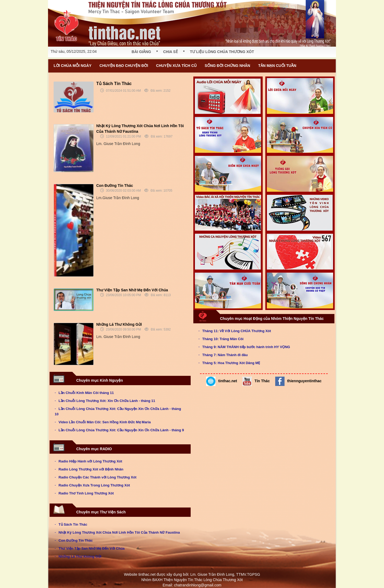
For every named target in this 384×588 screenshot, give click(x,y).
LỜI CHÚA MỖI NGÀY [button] (73, 66)
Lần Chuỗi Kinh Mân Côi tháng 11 (86, 393)
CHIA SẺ (171, 52)
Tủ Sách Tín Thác (114, 84)
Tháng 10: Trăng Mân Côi (223, 339)
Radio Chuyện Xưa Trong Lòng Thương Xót (94, 485)
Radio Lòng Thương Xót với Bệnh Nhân (91, 469)
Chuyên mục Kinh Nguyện (88, 380)
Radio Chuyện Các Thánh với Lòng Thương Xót (98, 477)
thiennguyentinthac (298, 381)
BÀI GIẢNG (141, 52)
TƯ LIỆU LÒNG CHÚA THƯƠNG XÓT (222, 52)
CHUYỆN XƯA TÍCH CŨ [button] (176, 66)
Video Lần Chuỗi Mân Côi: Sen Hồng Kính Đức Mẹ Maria (105, 422)
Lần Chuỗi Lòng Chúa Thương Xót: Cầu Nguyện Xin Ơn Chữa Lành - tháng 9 (121, 430)
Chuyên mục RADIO (82, 448)
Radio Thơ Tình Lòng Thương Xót (86, 493)
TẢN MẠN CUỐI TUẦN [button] (277, 66)
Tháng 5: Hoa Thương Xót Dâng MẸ (231, 363)
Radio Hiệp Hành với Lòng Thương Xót (91, 461)
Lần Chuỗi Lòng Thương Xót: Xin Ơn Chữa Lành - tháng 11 (107, 401)
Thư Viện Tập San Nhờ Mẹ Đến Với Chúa (132, 290)
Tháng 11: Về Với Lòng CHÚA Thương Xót (237, 331)
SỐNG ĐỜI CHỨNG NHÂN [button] (228, 66)
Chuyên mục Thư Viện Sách (89, 511)
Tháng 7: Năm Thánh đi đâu (225, 355)
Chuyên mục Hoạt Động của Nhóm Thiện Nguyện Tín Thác (260, 318)
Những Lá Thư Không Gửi (119, 324)
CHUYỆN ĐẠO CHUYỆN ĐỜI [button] (124, 66)
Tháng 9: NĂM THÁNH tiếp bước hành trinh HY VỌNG (246, 347)
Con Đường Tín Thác (115, 186)
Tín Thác (256, 381)
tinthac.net (222, 381)
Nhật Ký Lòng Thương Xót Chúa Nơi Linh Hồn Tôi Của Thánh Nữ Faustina (119, 532)
